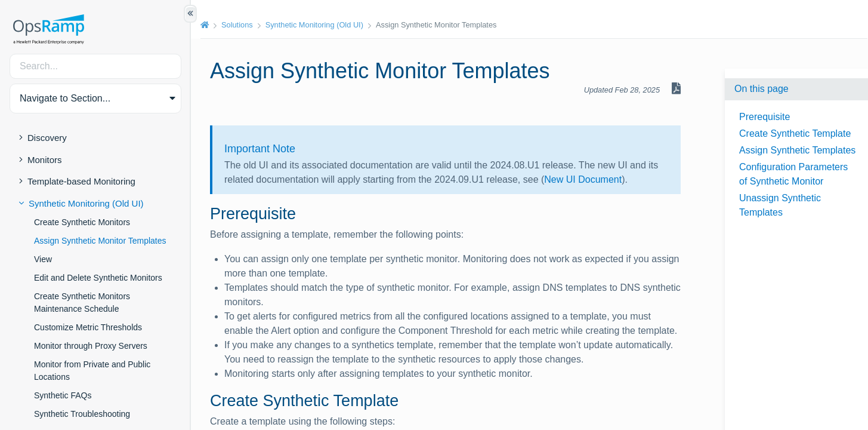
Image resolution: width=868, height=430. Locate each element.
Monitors (45, 160)
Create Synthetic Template (795, 133)
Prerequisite (764, 117)
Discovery (47, 138)
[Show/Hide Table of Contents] (190, 14)
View (43, 259)
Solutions (237, 25)
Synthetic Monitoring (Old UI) (86, 203)
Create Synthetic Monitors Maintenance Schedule (82, 302)
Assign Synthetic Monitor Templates (100, 241)
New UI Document (583, 179)
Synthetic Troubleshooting (82, 414)
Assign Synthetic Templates (797, 150)
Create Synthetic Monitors (82, 222)
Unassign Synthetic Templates (780, 205)
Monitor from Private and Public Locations (92, 371)
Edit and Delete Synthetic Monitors (98, 278)
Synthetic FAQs (63, 395)
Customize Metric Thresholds (88, 327)
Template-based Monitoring (81, 181)
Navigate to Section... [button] (65, 98)
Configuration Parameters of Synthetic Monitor (793, 174)
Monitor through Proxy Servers (91, 346)
